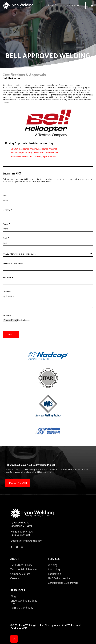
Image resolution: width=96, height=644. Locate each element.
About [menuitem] (15, 560)
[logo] (36, 513)
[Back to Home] (18, 5)
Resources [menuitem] (18, 591)
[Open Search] (56, 5)
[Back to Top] (14, 639)
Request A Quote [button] (18, 483)
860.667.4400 (25, 532)
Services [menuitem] (54, 560)
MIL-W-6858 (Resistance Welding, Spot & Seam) (33, 157)
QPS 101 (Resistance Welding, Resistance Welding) (34, 149)
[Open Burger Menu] (92, 6)
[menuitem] (21, 565)
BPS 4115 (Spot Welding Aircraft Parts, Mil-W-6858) (34, 153)
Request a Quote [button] (73, 5)
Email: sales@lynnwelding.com (26, 541)
